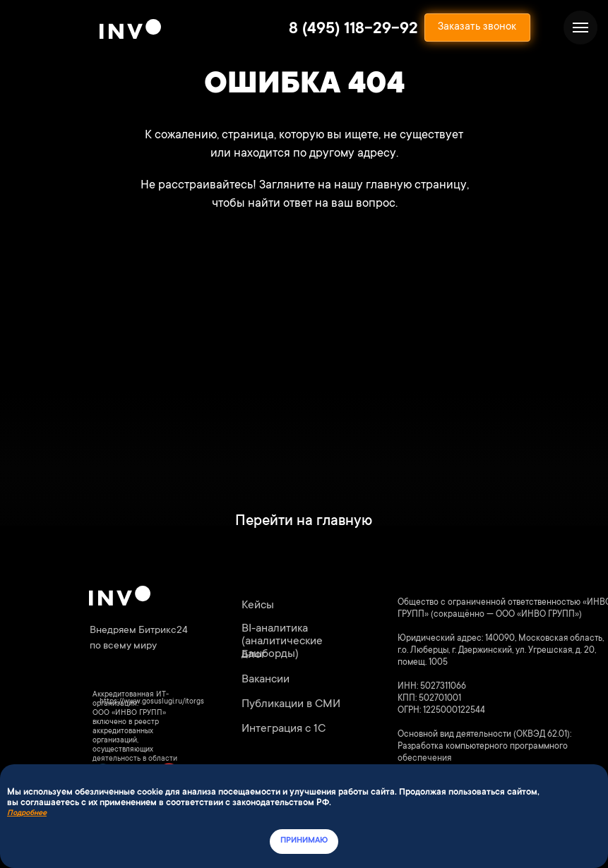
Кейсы (258, 605)
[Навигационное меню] (580, 28)
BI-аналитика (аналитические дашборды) (282, 641)
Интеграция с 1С (284, 729)
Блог (254, 655)
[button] (477, 28)
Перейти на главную (304, 522)
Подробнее (27, 814)
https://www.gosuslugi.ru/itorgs (152, 702)
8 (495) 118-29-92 (353, 30)
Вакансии (266, 680)
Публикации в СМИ (291, 704)
